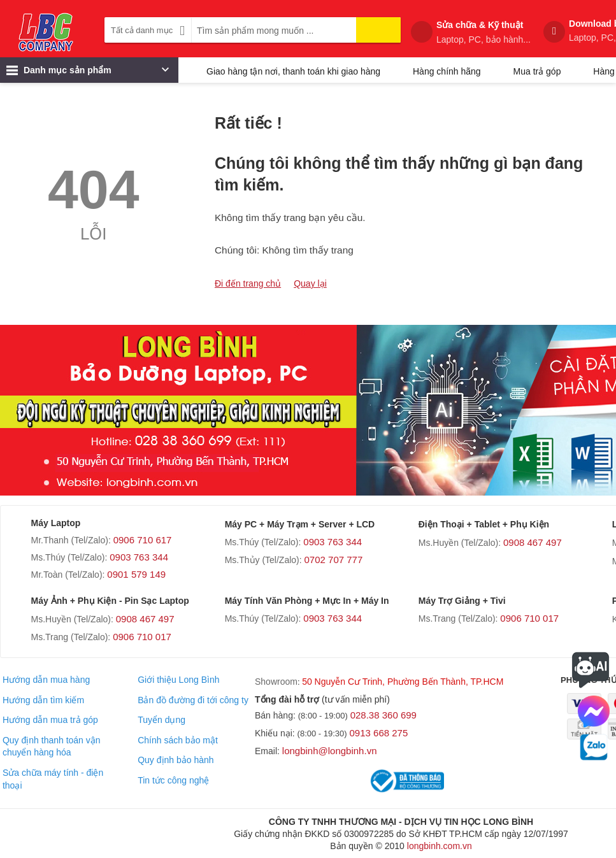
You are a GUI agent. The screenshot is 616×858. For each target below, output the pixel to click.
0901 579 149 (136, 574)
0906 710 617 (143, 540)
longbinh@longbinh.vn (330, 751)
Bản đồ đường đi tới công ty (193, 700)
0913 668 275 (379, 733)
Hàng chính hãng (447, 71)
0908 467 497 (533, 542)
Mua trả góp (537, 71)
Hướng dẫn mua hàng (46, 680)
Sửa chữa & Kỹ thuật (483, 32)
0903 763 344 (139, 557)
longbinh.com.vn (440, 846)
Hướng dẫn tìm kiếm (43, 700)
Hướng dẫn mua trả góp (50, 720)
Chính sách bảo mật (178, 740)
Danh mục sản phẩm (88, 73)
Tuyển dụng (161, 720)
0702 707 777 (334, 560)
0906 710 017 (142, 637)
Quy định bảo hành (175, 760)
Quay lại (310, 283)
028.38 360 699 (383, 715)
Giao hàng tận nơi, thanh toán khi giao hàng (293, 71)
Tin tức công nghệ (173, 780)
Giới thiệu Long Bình (178, 680)
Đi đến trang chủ (248, 283)
